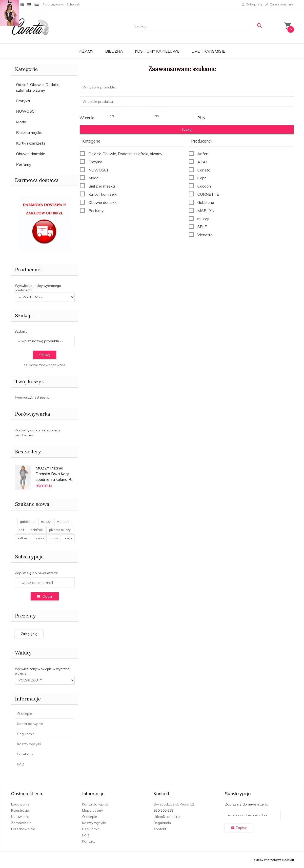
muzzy (46, 522)
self (21, 530)
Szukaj (45, 355)
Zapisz (239, 828)
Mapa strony (92, 810)
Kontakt (89, 841)
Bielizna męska (29, 132)
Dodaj (45, 596)
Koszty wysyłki (29, 744)
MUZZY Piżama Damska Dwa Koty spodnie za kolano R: (54, 474)
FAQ (21, 764)
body (54, 538)
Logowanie (20, 804)
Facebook (25, 754)
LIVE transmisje (208, 51)
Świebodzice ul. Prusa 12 (174, 804)
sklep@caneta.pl (167, 817)
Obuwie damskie (31, 154)
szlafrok (37, 530)
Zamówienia (21, 823)
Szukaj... (24, 315)
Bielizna (114, 51)
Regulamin (26, 734)
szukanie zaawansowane (45, 365)
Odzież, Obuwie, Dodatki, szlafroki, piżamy (38, 87)
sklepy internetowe (268, 860)
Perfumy (24, 164)
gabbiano (27, 522)
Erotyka (23, 101)
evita (68, 538)
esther (22, 538)
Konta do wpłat (30, 724)
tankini (39, 538)
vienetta (63, 522)
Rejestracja (20, 810)
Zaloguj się (29, 634)
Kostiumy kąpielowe (157, 51)
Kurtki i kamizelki (30, 143)
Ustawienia (20, 817)
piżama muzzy (60, 530)
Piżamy (86, 51)
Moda (21, 122)
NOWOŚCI (26, 111)
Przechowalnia (23, 829)
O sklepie (25, 714)
